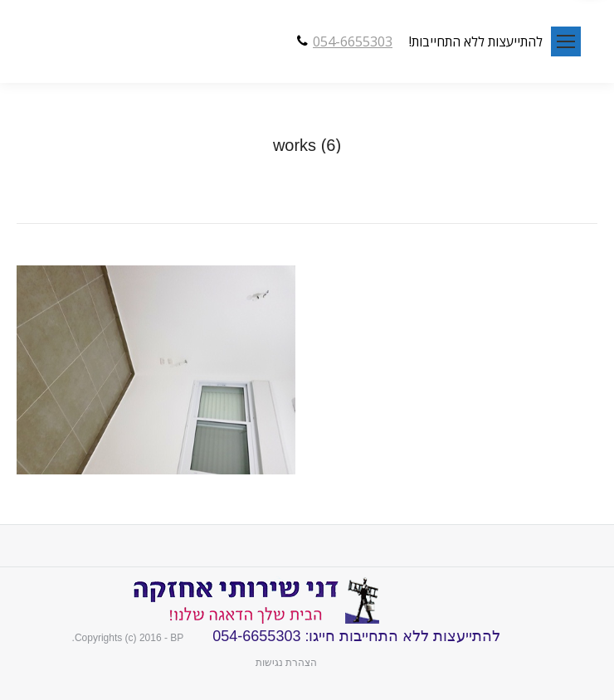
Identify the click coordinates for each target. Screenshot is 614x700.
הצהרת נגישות (286, 663)
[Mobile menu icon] (566, 41)
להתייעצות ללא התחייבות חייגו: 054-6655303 (354, 636)
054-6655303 (353, 41)
